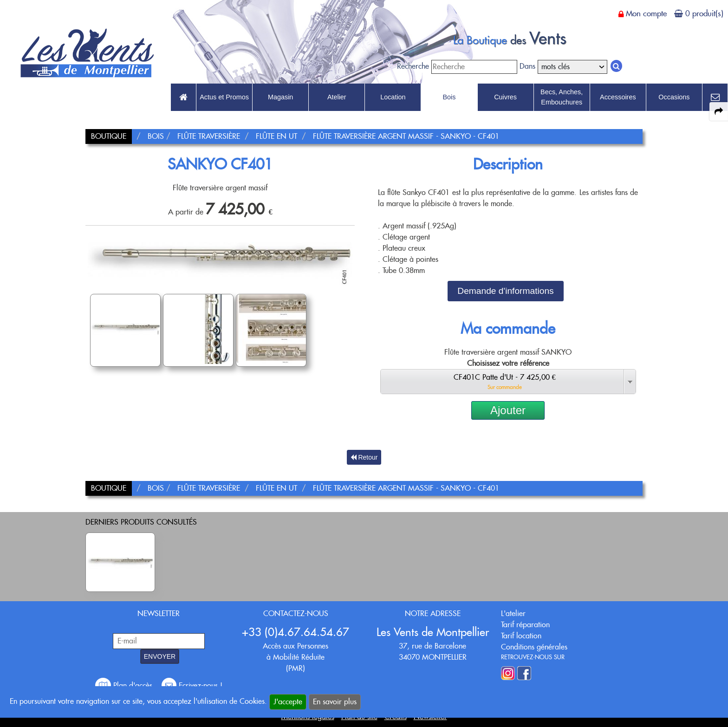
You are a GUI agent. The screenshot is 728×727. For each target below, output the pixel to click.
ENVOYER (160, 656)
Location (393, 97)
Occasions (674, 97)
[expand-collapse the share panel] (719, 111)
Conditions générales (534, 647)
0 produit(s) (704, 13)
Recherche (413, 66)
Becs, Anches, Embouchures (562, 97)
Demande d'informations (505, 291)
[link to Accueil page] (183, 97)
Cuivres (505, 97)
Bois (449, 97)
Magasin (280, 97)
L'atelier (513, 613)
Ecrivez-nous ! (192, 685)
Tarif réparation (525, 625)
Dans (527, 66)
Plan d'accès (125, 685)
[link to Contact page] (715, 97)
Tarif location (521, 636)
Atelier (337, 97)
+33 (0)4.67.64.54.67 (296, 632)
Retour (364, 457)
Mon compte (646, 13)
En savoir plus (335, 702)
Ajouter (508, 410)
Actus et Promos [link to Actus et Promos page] (224, 97)
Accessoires (618, 97)
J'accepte (288, 702)
